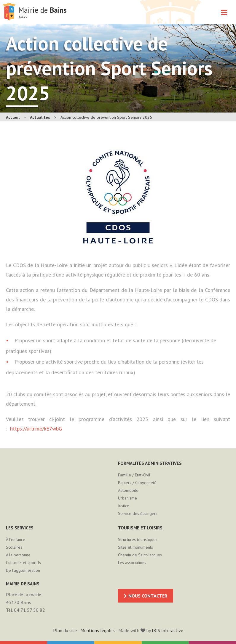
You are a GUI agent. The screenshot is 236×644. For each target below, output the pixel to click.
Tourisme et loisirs (140, 528)
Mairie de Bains (9, 12)
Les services (20, 528)
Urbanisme (127, 498)
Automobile (128, 490)
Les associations (132, 563)
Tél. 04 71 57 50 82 (25, 610)
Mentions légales (98, 630)
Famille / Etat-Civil (134, 475)
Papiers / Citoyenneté (137, 483)
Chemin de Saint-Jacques (140, 555)
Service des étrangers (138, 513)
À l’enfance (16, 539)
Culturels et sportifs (23, 563)
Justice (124, 506)
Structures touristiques (138, 539)
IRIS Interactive (168, 630)
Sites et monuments (135, 547)
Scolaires (14, 547)
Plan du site (65, 630)
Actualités (40, 117)
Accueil (13, 117)
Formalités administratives (150, 463)
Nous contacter (148, 596)
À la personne (18, 555)
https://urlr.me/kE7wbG (36, 429)
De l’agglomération (23, 570)
